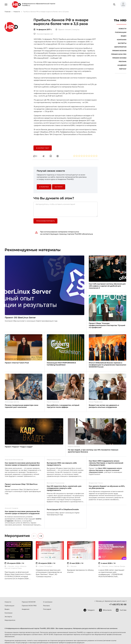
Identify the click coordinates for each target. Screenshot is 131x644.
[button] (122, 5)
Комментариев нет (43, 34)
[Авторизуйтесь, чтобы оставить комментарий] (65, 209)
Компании (122, 40)
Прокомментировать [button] (45, 221)
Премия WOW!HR (119, 51)
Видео (124, 36)
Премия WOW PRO (119, 54)
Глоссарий (47, 609)
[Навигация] (6, 4)
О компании (48, 602)
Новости (122, 29)
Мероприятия (120, 47)
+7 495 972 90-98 (118, 604)
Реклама (123, 61)
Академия (122, 65)
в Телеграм (44, 187)
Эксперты (122, 43)
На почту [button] (59, 187)
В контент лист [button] (43, 148)
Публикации (121, 32)
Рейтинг (123, 69)
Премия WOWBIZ (119, 58)
